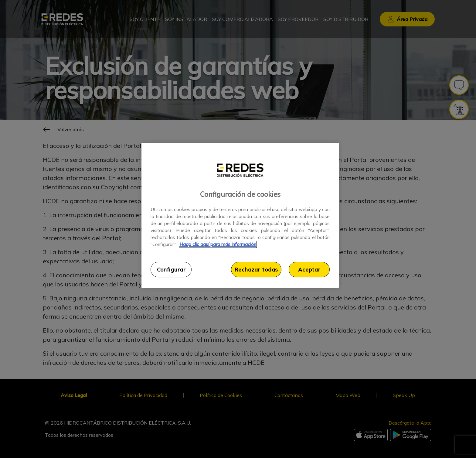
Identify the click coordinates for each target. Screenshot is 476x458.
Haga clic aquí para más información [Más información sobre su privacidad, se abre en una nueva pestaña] (218, 244)
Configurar (171, 269)
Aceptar (309, 269)
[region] (240, 215)
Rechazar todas (256, 269)
